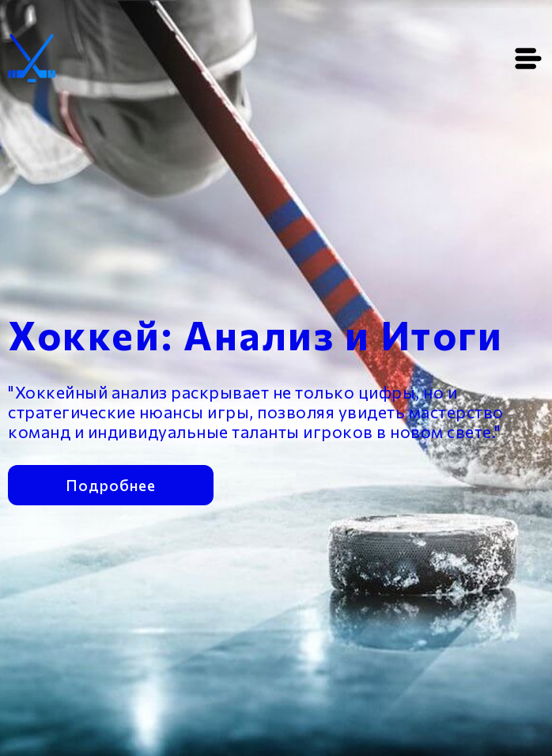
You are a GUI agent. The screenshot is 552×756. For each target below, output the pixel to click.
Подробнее (110, 484)
